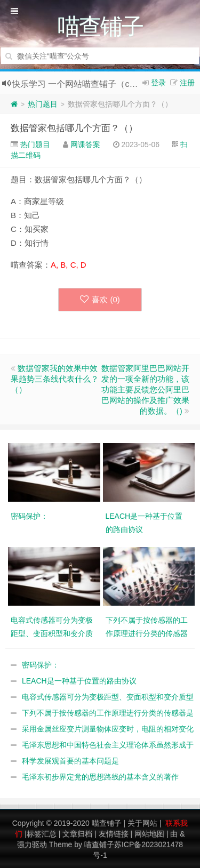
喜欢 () (100, 299)
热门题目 (43, 104)
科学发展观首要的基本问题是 (70, 761)
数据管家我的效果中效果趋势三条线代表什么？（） (55, 379)
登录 (158, 83)
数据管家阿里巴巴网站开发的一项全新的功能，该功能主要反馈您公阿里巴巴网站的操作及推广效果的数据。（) (145, 389)
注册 (187, 83)
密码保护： (41, 665)
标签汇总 (42, 834)
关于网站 (142, 823)
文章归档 (77, 834)
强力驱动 (32, 845)
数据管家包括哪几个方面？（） (74, 128)
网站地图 (149, 834)
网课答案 (85, 144)
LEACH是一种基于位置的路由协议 (79, 681)
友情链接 (114, 834)
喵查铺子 (107, 823)
